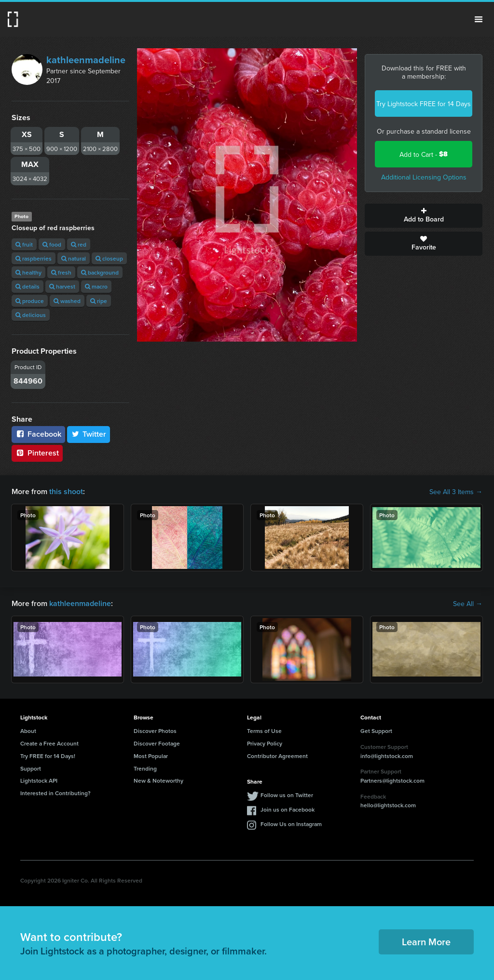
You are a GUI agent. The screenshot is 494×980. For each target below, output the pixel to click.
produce (30, 301)
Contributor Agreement (277, 756)
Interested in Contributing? (55, 793)
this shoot (66, 491)
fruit (24, 244)
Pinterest (37, 453)
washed (67, 301)
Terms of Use (264, 731)
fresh (61, 272)
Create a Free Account (49, 743)
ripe (99, 301)
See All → (468, 604)
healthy (28, 272)
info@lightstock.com (387, 756)
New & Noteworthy (158, 780)
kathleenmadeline (86, 60)
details (27, 286)
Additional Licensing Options (424, 177)
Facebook (38, 434)
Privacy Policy (265, 743)
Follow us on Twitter (287, 795)
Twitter (89, 434)
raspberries (34, 258)
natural (74, 258)
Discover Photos (155, 731)
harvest (62, 286)
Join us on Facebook (288, 809)
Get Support (376, 731)
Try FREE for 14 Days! (48, 756)
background (100, 272)
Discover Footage (157, 743)
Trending (145, 768)
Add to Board (424, 216)
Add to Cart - (424, 154)
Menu (479, 19)
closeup (109, 258)
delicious (31, 315)
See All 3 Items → (456, 492)
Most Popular (151, 756)
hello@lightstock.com (388, 805)
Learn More (426, 942)
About (28, 731)
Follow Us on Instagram (291, 824)
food (52, 244)
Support (31, 768)
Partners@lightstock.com (392, 780)
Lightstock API (39, 780)
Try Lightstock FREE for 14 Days (424, 104)
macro (96, 286)
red (79, 244)
